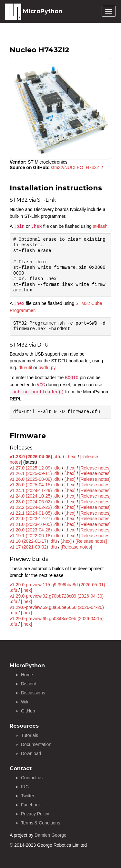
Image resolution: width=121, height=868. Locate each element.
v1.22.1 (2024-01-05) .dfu (35, 513)
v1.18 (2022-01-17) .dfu (33, 541)
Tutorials (30, 735)
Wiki (25, 702)
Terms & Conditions (40, 823)
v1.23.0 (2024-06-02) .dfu (35, 502)
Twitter (28, 796)
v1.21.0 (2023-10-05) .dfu (35, 524)
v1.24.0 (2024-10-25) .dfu (35, 496)
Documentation (36, 744)
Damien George (50, 835)
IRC (25, 787)
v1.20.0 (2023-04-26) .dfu (35, 530)
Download (31, 753)
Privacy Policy (35, 814)
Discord (29, 684)
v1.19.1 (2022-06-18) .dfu (35, 536)
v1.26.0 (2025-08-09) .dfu (35, 479)
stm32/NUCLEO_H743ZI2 (77, 167)
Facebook (31, 805)
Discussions (33, 693)
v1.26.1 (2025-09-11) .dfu (35, 473)
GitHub (28, 711)
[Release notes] (95, 468)
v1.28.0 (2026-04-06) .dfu (36, 457)
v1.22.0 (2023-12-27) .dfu (35, 519)
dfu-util (25, 368)
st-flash (100, 226)
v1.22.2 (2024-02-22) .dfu (35, 507)
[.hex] (71, 457)
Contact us (32, 778)
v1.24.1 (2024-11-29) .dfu (35, 490)
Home (27, 675)
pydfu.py (47, 368)
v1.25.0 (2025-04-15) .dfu (35, 485)
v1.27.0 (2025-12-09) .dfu (35, 468)
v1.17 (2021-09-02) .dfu (33, 547)
